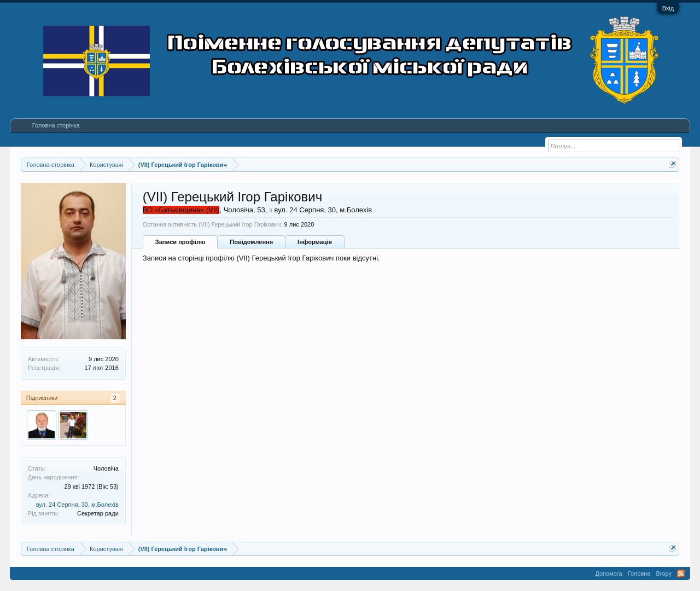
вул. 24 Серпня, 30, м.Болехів (77, 505)
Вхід (668, 8)
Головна (639, 573)
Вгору (664, 573)
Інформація (315, 242)
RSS (681, 573)
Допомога (608, 573)
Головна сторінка (56, 125)
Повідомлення (251, 242)
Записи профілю (180, 242)
